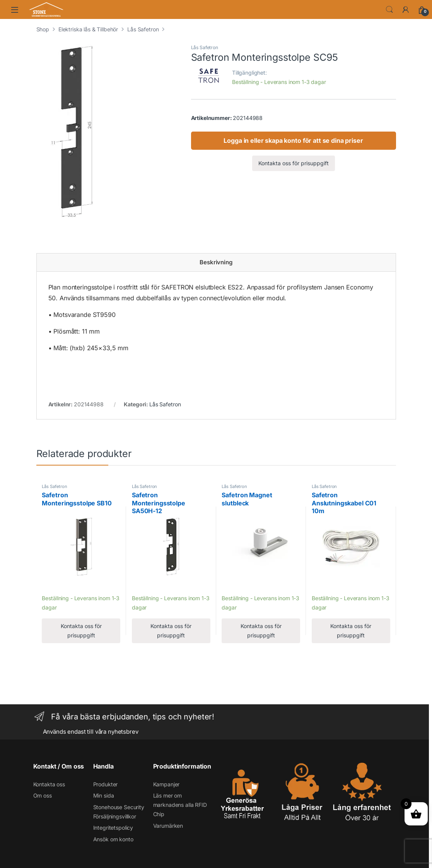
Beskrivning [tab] (216, 262)
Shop (43, 29)
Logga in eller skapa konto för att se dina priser (293, 140)
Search (389, 10)
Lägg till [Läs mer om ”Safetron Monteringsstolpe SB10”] (54, 587)
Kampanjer (166, 784)
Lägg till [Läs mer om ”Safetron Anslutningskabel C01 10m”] (324, 587)
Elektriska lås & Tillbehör (88, 29)
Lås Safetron (143, 29)
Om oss (43, 795)
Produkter (106, 784)
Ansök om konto (113, 839)
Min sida (104, 795)
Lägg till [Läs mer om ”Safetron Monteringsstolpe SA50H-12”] (144, 587)
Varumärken (168, 826)
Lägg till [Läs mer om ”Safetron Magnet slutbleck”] (234, 587)
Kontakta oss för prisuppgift (294, 163)
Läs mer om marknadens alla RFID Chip (180, 805)
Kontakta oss (49, 784)
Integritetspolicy (113, 828)
